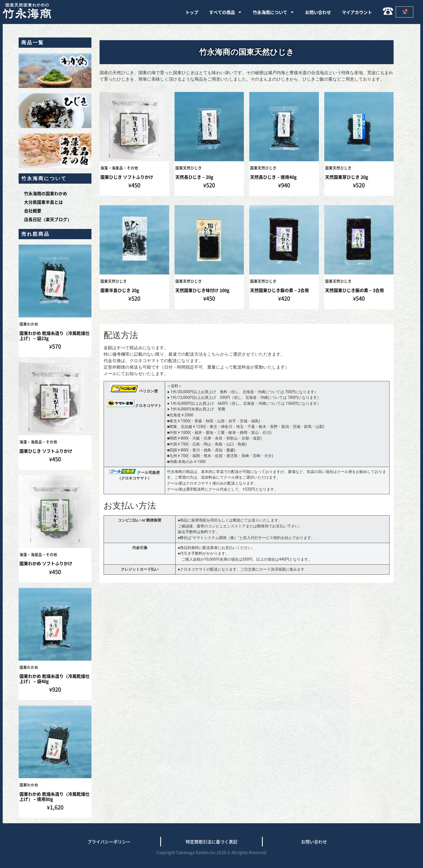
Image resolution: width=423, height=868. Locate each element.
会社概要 (33, 211)
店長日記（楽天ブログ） (48, 219)
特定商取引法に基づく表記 (211, 842)
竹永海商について (274, 12)
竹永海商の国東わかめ (46, 193)
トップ (192, 12)
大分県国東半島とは (43, 202)
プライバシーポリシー (109, 842)
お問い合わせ (318, 12)
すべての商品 (226, 12)
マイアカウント (357, 12)
